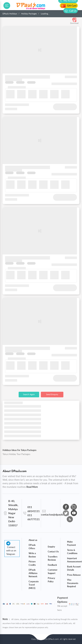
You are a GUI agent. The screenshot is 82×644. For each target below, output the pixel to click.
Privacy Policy (51, 580)
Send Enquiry (52, 394)
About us (33, 540)
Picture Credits (32, 563)
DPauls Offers (32, 547)
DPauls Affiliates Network (33, 573)
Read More (32, 487)
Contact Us (53, 552)
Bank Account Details (74, 568)
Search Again (29, 394)
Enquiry (51, 547)
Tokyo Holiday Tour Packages (16, 454)
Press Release (74, 575)
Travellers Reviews (53, 558)
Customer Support (53, 571)
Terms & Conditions (72, 552)
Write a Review (32, 555)
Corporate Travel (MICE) (34, 585)
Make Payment (71, 543)
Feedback (52, 565)
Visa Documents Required (73, 583)
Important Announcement (74, 560)
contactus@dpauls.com (55, 514)
